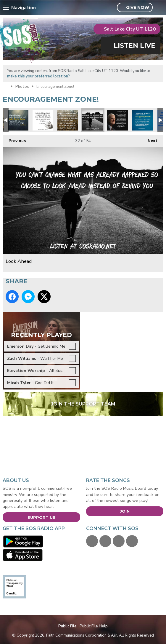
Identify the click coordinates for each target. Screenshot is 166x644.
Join (125, 511)
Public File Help (94, 626)
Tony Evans (43, 120)
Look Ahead (93, 120)
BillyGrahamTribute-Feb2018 (117, 120)
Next (150, 139)
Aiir (114, 635)
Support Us (41, 517)
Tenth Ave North (18, 120)
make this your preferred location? (38, 76)
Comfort (142, 120)
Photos (22, 87)
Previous (14, 139)
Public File (67, 626)
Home (5, 86)
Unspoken (68, 120)
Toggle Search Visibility (160, 8)
